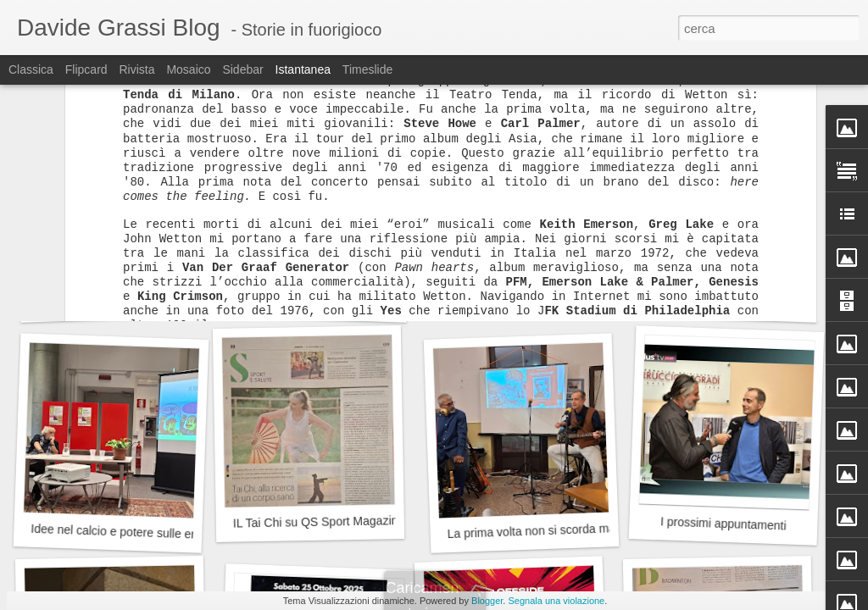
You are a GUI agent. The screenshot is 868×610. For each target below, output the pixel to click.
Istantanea (303, 69)
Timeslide (367, 69)
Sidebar (242, 69)
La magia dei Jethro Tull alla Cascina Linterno (157, 299)
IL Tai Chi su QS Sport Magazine (319, 522)
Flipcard (86, 69)
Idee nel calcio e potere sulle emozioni (131, 532)
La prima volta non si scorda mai (532, 531)
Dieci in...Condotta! (723, 301)
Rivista (136, 69)
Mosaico (188, 69)
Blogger (487, 601)
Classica (31, 69)
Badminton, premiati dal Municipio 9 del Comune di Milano (599, 290)
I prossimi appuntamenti (723, 523)
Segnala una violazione (556, 601)
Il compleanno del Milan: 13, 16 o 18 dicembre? (361, 302)
